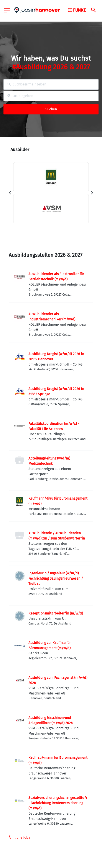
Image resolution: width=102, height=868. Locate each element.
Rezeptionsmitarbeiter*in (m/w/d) (56, 613)
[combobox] (51, 84)
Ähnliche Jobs (19, 837)
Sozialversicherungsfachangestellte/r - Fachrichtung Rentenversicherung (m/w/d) (58, 803)
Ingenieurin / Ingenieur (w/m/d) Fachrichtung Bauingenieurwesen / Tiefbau (56, 578)
